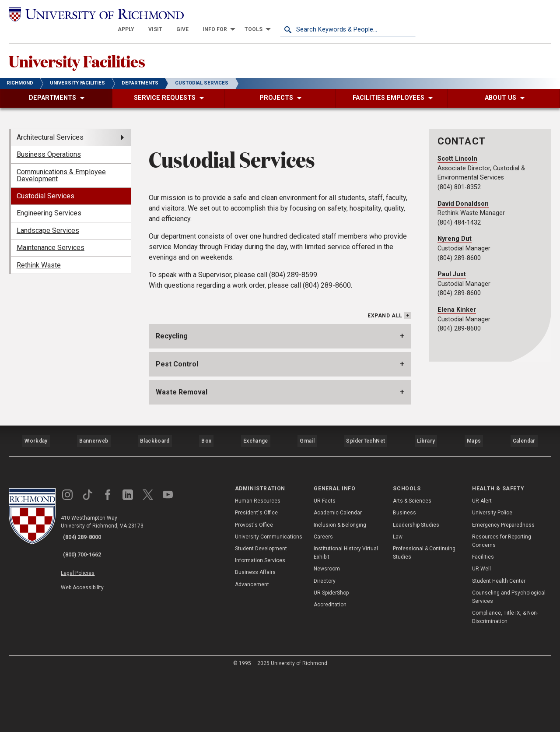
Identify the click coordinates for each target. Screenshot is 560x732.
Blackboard (154, 503)
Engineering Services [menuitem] (49, 203)
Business (404, 570)
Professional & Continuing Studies (424, 611)
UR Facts (325, 559)
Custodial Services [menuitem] (45, 186)
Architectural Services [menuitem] (50, 128)
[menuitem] (262, 14)
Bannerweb (94, 503)
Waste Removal (182, 459)
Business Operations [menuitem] (49, 145)
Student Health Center (499, 638)
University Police (492, 570)
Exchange (256, 503)
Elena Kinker (457, 300)
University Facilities (97, 49)
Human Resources (258, 559)
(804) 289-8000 (88, 595)
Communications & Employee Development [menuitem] (61, 166)
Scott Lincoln (457, 149)
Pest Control (177, 431)
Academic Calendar (338, 570)
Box (205, 503)
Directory (325, 638)
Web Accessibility (91, 633)
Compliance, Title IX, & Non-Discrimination (505, 675)
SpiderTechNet (366, 503)
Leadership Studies (416, 582)
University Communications (269, 594)
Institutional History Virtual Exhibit (346, 611)
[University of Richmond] (77, 14)
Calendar (524, 503)
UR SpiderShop (331, 650)
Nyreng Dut (455, 229)
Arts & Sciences (412, 559)
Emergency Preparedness (503, 582)
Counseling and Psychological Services (509, 654)
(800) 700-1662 (88, 606)
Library (425, 503)
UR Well (481, 626)
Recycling (172, 403)
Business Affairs (255, 630)
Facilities (483, 615)
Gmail (308, 503)
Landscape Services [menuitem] (48, 221)
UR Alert (482, 559)
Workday (36, 503)
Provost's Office (254, 582)
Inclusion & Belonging (340, 582)
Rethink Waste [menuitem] (39, 255)
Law (398, 594)
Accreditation (330, 662)
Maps (472, 503)
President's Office (256, 570)
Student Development (261, 606)
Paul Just (452, 265)
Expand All (385, 383)
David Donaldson (463, 194)
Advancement (252, 642)
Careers (323, 594)
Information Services (260, 618)
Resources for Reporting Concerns (502, 598)
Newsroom (327, 626)
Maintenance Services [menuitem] (51, 238)
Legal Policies (86, 623)
